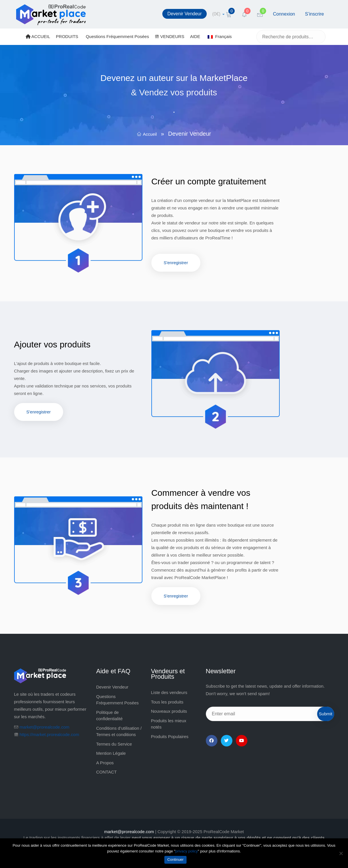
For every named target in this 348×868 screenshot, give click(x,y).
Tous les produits (167, 702)
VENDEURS (170, 36)
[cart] (218, 14)
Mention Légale (111, 753)
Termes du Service (114, 744)
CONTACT (107, 772)
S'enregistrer (176, 263)
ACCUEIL (38, 36)
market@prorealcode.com (45, 727)
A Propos (105, 763)
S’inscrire (315, 14)
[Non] (341, 853)
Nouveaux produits (169, 711)
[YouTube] (242, 741)
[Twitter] (227, 741)
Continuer (175, 860)
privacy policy (187, 851)
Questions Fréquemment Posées (117, 36)
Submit (326, 714)
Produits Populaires (170, 736)
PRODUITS (67, 36)
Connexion (284, 14)
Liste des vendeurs (169, 692)
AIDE (195, 36)
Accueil (150, 134)
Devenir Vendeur (184, 14)
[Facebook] (212, 741)
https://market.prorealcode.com (49, 734)
